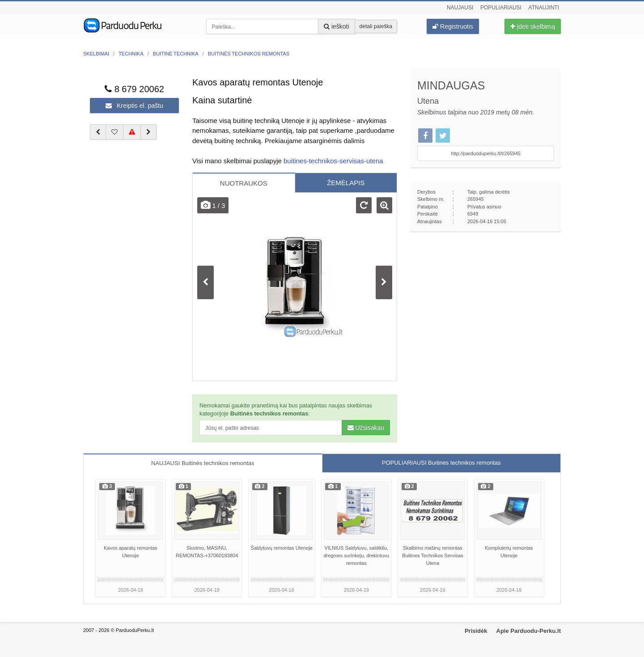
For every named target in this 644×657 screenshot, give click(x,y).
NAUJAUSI (203, 463)
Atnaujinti (544, 8)
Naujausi (460, 8)
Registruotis (453, 26)
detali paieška (376, 26)
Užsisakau (366, 428)
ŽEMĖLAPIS (346, 183)
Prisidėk (476, 631)
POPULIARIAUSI (441, 463)
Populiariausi (501, 8)
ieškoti (337, 26)
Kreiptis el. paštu (134, 106)
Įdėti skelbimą (533, 26)
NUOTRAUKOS (244, 183)
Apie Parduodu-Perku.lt (529, 631)
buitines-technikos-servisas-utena (333, 161)
